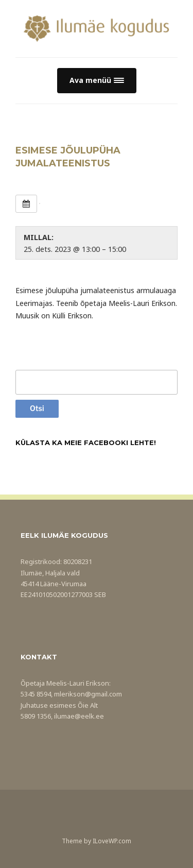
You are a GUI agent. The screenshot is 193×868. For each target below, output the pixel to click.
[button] (97, 81)
